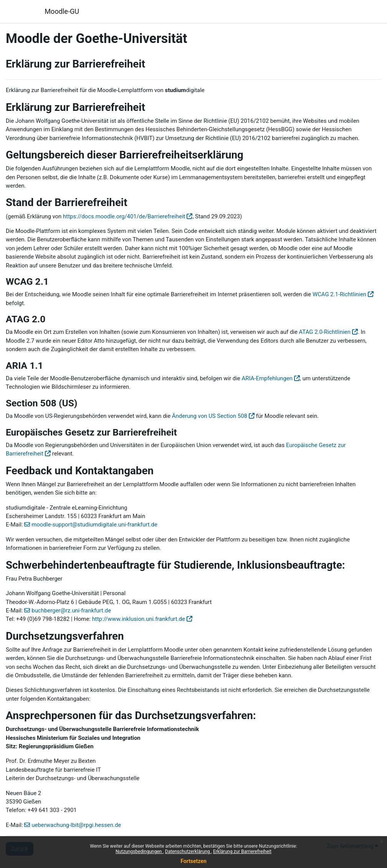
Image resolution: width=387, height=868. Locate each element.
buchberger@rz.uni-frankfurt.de (71, 611)
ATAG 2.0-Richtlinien (325, 332)
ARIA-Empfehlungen (267, 378)
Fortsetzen (193, 861)
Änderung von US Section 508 (210, 416)
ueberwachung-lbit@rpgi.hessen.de (76, 825)
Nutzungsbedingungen (139, 851)
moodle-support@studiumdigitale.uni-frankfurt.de (94, 525)
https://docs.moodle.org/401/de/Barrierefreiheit (124, 216)
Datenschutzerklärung (188, 851)
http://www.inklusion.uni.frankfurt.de (139, 619)
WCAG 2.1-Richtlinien (339, 294)
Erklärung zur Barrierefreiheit (242, 851)
